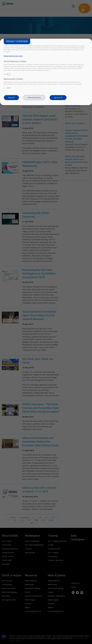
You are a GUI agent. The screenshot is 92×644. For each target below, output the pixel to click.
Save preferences (34, 97)
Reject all (11, 97)
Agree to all (58, 97)
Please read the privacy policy (13, 56)
